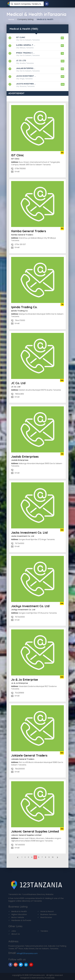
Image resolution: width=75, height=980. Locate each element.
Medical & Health (19, 911)
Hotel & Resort (47, 911)
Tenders (44, 931)
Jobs (14, 931)
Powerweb (50, 978)
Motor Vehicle (18, 917)
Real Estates (46, 917)
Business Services (49, 914)
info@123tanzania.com (27, 953)
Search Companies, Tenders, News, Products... (28, 4)
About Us (16, 934)
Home (11, 19)
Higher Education (19, 914)
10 (53, 857)
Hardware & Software (21, 920)
